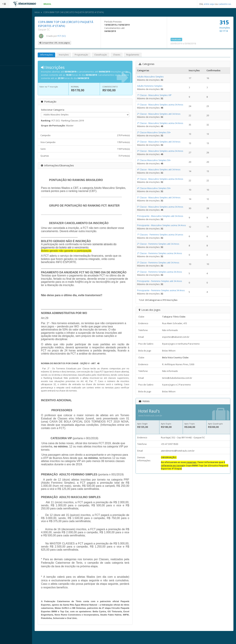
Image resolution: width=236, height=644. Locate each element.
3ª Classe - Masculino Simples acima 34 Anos (165, 151)
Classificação (110, 55)
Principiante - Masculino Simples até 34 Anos (165, 216)
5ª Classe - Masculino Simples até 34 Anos (163, 198)
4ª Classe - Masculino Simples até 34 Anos (163, 170)
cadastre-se (225, 4)
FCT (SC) (71, 36)
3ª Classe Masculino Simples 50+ (159, 161)
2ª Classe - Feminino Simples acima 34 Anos (164, 254)
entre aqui (209, 4)
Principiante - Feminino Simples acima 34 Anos (166, 291)
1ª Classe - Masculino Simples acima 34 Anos (165, 105)
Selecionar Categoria (62, 110)
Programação (91, 55)
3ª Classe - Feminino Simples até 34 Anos (163, 263)
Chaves (126, 55)
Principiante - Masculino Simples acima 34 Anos (166, 226)
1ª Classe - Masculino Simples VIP (159, 96)
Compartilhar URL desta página (64, 43)
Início (47, 13)
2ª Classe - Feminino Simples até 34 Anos (163, 244)
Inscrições (73, 55)
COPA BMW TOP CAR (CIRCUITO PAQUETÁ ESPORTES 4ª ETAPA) (83, 13)
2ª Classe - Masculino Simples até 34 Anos (163, 114)
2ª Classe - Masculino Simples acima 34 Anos (165, 123)
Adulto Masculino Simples (155, 77)
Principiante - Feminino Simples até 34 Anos (164, 281)
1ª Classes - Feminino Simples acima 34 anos (165, 235)
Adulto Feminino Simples (154, 86)
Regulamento (142, 55)
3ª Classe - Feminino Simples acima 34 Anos (164, 272)
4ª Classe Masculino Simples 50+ (159, 189)
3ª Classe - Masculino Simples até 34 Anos (163, 142)
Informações (56, 55)
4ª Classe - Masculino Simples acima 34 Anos (165, 179)
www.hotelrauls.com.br (155, 416)
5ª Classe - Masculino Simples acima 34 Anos (165, 207)
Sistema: (6, 70)
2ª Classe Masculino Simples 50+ (159, 133)
